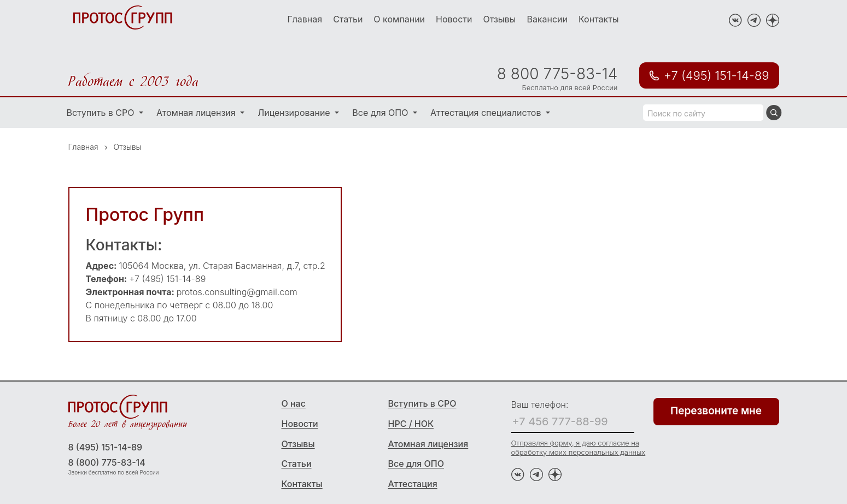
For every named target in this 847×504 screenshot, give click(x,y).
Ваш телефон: (540, 405)
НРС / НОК (411, 424)
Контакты (599, 19)
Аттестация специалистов (487, 113)
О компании (399, 19)
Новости (454, 19)
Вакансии (547, 19)
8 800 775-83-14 (557, 74)
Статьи (348, 19)
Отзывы (499, 19)
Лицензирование (295, 113)
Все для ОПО (381, 113)
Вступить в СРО (102, 113)
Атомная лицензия (197, 113)
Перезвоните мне (716, 411)
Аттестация (413, 484)
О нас (294, 403)
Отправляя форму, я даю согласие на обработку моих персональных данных (579, 447)
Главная (305, 19)
